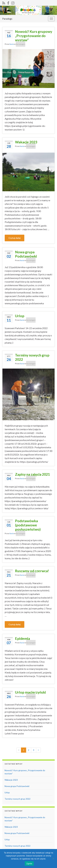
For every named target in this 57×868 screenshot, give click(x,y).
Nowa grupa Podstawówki (26, 254)
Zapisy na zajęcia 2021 (32, 474)
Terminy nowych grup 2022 (32, 357)
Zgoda (29, 864)
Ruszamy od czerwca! (32, 571)
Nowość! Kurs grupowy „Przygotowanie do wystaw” (34, 36)
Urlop (20, 316)
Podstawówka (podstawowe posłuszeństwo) (28, 525)
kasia (12, 44)
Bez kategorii (21, 44)
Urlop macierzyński (30, 692)
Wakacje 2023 (26, 142)
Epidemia (22, 638)
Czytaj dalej (15, 238)
